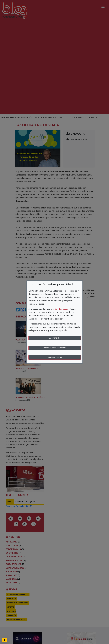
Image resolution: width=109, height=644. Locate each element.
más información (61, 309)
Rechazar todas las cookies (55, 348)
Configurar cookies (54, 357)
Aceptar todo (54, 338)
